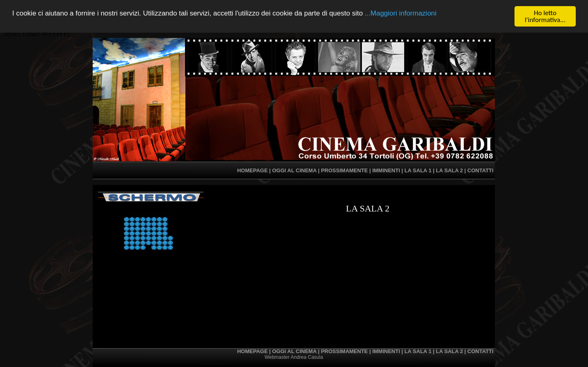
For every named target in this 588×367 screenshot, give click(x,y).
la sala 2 (450, 170)
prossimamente (344, 170)
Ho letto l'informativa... (545, 16)
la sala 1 (418, 170)
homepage (253, 170)
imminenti (386, 170)
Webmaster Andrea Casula (294, 357)
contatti (481, 170)
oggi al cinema (294, 170)
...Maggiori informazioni (401, 13)
